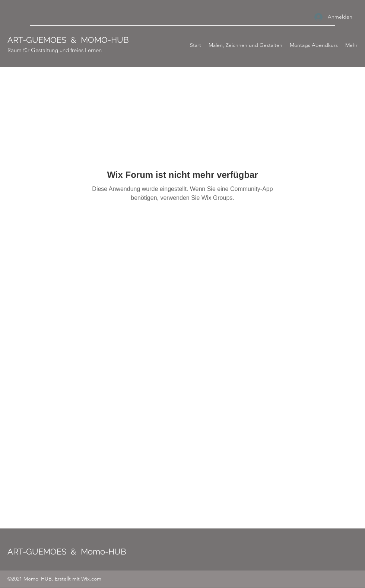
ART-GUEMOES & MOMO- (59, 40)
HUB (120, 40)
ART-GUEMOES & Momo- (58, 552)
